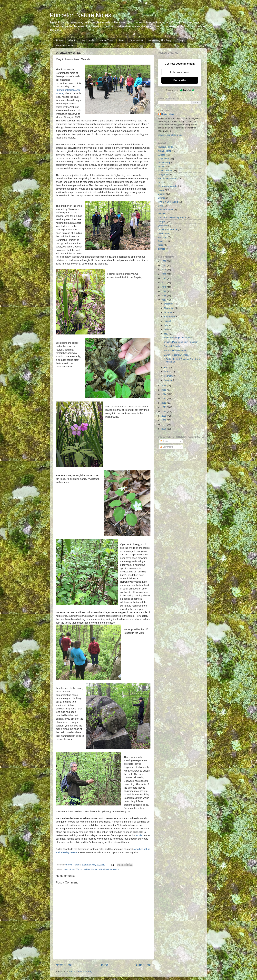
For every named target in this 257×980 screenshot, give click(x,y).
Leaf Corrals (87, 40)
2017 (164, 300)
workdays (163, 237)
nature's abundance (168, 229)
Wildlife (162, 155)
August (168, 321)
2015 (164, 390)
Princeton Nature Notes (80, 15)
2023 (164, 274)
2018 (164, 296)
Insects (162, 167)
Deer (122, 40)
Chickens (163, 241)
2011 (164, 407)
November (169, 308)
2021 (164, 283)
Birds (161, 206)
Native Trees (107, 40)
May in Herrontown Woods (177, 355)
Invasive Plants (165, 147)
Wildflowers (164, 159)
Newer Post (64, 965)
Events (161, 198)
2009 (164, 416)
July (166, 325)
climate (162, 249)
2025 (164, 265)
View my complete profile (170, 135)
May (166, 334)
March (167, 372)
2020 (164, 287)
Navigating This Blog (160, 40)
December (169, 304)
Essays (181, 40)
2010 (164, 411)
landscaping (164, 163)
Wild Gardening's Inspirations (178, 338)
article (139, 835)
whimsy (162, 194)
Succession (136, 40)
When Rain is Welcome (175, 351)
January (168, 380)
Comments (167, 447)
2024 (164, 270)
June (167, 329)
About (72, 40)
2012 (164, 403)
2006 (164, 429)
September (170, 317)
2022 (164, 278)
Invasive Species (65, 45)
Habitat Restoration (168, 178)
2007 (164, 424)
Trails (161, 245)
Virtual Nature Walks (109, 869)
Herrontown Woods (73, 869)
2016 (164, 386)
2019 (164, 291)
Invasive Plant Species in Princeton (181, 342)
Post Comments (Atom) (81, 972)
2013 (164, 398)
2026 (164, 261)
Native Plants (165, 151)
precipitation (164, 233)
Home (59, 40)
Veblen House (90, 869)
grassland (163, 225)
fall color (162, 214)
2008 (164, 420)
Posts (164, 441)
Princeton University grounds (172, 218)
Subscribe (180, 80)
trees (160, 182)
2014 (164, 394)
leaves (161, 190)
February (169, 376)
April (167, 367)
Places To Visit (165, 171)
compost (162, 221)
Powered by (180, 90)
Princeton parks (166, 210)
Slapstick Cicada (172, 346)
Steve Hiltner (168, 114)
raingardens (164, 174)
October (168, 312)
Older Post (143, 965)
